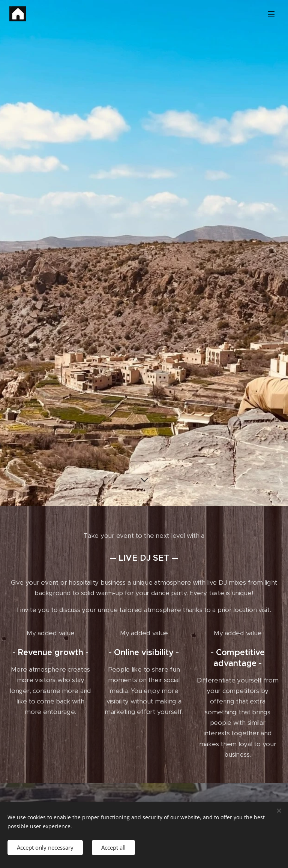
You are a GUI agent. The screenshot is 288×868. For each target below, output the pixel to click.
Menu (271, 14)
